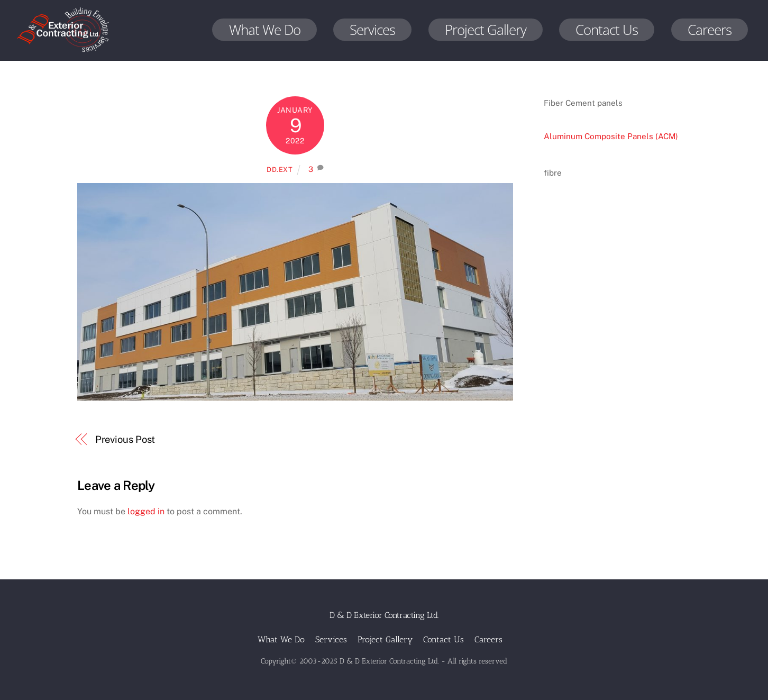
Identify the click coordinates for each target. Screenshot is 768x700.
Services (372, 30)
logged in (146, 511)
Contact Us (607, 30)
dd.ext (280, 170)
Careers (710, 30)
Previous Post (125, 439)
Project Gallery (486, 30)
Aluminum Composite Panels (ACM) (611, 136)
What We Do (265, 30)
